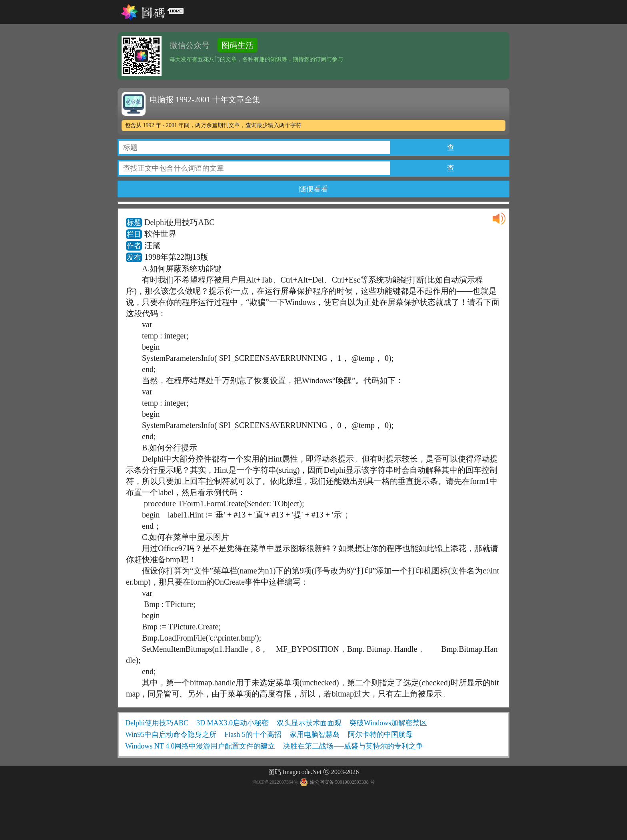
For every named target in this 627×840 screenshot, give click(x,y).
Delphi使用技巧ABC (157, 723)
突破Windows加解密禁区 (388, 723)
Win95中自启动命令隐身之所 (171, 735)
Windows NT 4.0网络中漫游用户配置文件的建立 (200, 746)
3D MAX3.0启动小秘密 (233, 723)
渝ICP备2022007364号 (275, 782)
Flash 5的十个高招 (253, 735)
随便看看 (313, 189)
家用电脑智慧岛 (315, 735)
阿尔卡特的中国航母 (380, 735)
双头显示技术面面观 (309, 723)
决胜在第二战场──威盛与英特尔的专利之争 (353, 746)
